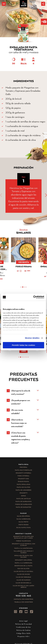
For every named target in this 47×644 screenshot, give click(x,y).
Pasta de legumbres (23, 490)
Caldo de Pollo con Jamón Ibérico (23, 586)
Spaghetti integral (24, 473)
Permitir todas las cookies (23, 345)
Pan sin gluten (23, 569)
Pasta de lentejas (24, 499)
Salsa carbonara (24, 519)
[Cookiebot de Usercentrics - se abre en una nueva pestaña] (34, 297)
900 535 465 (23, 596)
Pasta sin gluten (23, 487)
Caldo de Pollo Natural (24, 571)
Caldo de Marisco (23, 580)
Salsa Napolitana (23, 528)
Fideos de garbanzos (24, 504)
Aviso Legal (24, 621)
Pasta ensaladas (23, 484)
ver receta (24, 262)
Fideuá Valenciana (24, 541)
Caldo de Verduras (23, 577)
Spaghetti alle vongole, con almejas (24, 545)
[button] (43, 4)
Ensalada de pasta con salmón (24, 556)
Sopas (23, 496)
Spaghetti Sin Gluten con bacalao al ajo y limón (23, 537)
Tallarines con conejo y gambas (24, 552)
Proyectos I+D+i (23, 636)
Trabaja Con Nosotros (24, 602)
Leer (23, 351)
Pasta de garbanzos (24, 501)
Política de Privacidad (23, 624)
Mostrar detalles (32, 338)
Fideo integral (23, 476)
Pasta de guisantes (23, 507)
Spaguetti (24, 493)
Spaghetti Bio (23, 479)
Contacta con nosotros (23, 599)
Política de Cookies (23, 630)
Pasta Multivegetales (23, 470)
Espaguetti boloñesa (24, 560)
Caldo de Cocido (23, 574)
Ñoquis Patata (23, 482)
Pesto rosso (24, 525)
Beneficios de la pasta (23, 566)
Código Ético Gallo (23, 633)
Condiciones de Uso (23, 627)
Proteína (23, 467)
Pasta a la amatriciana (24, 548)
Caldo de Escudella (23, 583)
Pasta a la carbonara (24, 563)
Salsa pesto (23, 522)
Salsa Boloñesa (23, 516)
